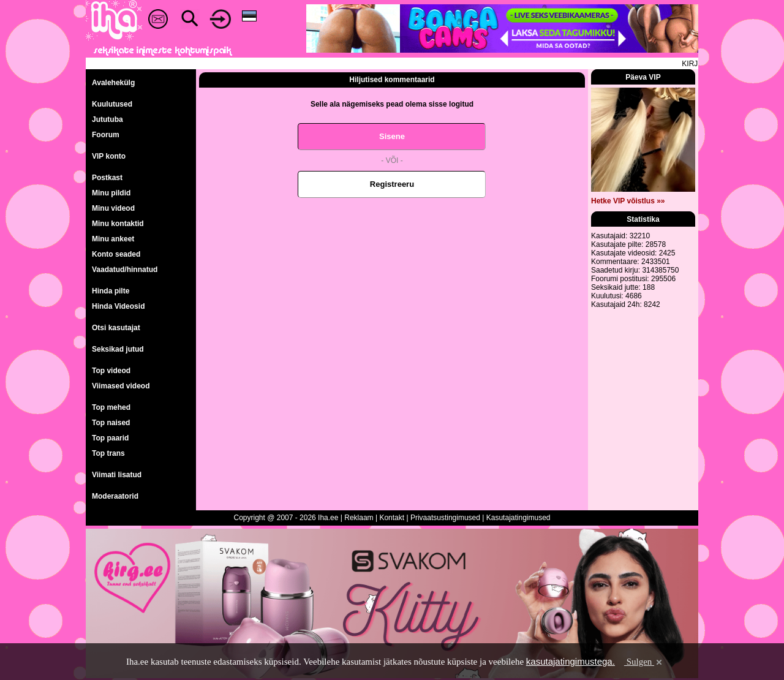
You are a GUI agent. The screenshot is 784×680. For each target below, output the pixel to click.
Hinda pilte (111, 291)
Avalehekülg (113, 83)
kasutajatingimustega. (571, 661)
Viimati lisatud (117, 475)
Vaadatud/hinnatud (125, 270)
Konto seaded (116, 254)
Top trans (108, 453)
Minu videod (113, 208)
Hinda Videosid (118, 306)
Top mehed (111, 407)
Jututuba (107, 119)
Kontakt (392, 518)
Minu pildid (111, 193)
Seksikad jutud (118, 349)
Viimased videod (121, 386)
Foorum (106, 135)
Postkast (107, 178)
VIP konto (109, 156)
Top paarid (110, 438)
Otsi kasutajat (116, 328)
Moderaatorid (115, 496)
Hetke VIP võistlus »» (628, 201)
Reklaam (359, 518)
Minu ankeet (113, 239)
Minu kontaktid (118, 224)
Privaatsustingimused (445, 518)
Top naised (111, 423)
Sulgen (644, 662)
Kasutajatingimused (518, 518)
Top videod (111, 371)
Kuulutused (112, 104)
